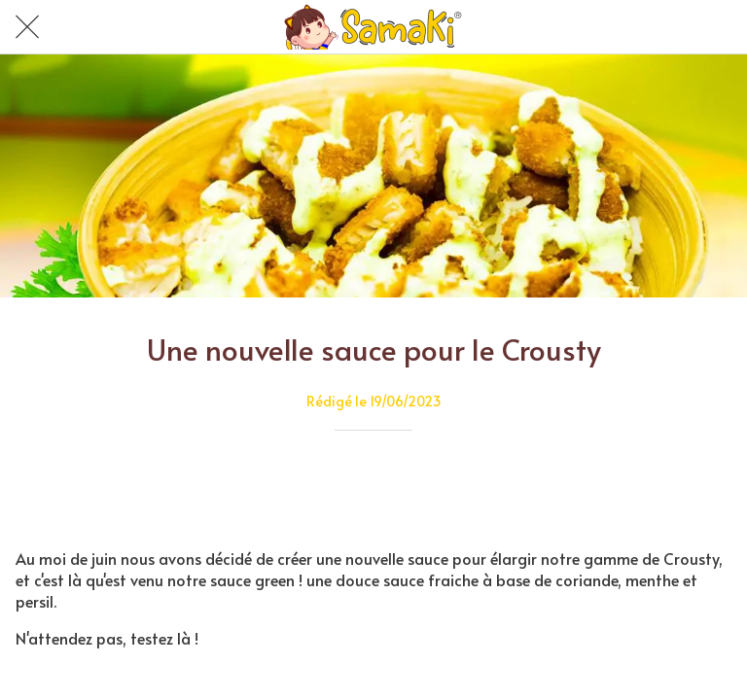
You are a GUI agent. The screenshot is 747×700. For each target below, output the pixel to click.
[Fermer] (27, 27)
